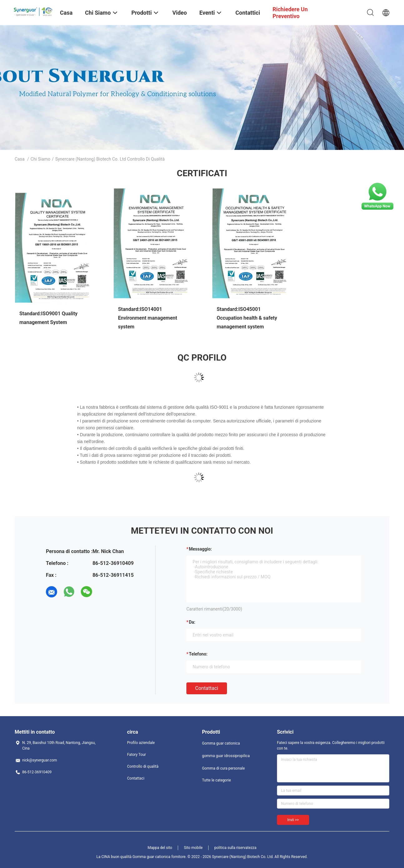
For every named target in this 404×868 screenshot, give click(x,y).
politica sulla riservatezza (235, 848)
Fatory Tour (136, 755)
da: (192, 622)
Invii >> (293, 820)
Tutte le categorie (217, 780)
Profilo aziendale (141, 743)
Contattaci (207, 688)
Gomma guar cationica (221, 743)
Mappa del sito (160, 848)
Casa (20, 159)
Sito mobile (193, 848)
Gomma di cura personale (223, 768)
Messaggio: (200, 549)
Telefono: (198, 654)
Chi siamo (40, 159)
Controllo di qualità (143, 766)
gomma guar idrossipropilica (226, 756)
